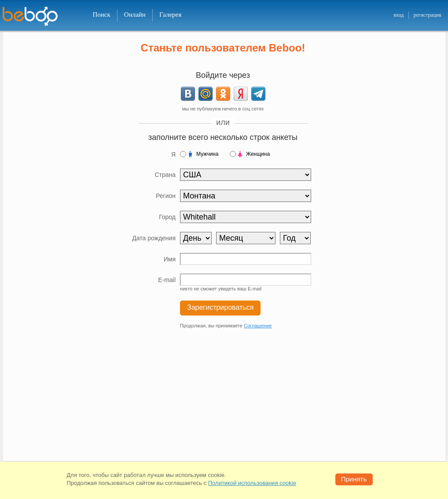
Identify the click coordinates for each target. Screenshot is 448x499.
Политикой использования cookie (252, 483)
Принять (354, 479)
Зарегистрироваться (220, 307)
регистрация (427, 15)
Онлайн (135, 15)
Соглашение (258, 326)
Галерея (170, 15)
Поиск (102, 15)
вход (398, 15)
